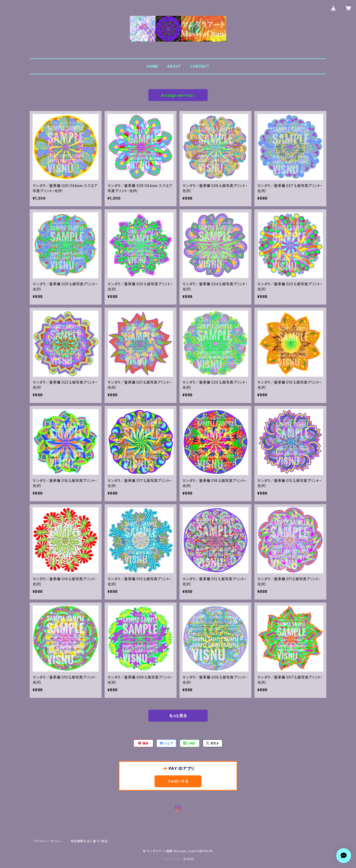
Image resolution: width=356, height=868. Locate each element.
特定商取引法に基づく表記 (89, 841)
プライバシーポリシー (48, 841)
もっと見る (178, 716)
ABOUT (174, 66)
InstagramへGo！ (178, 95)
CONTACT (200, 66)
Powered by (178, 859)
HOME (152, 66)
